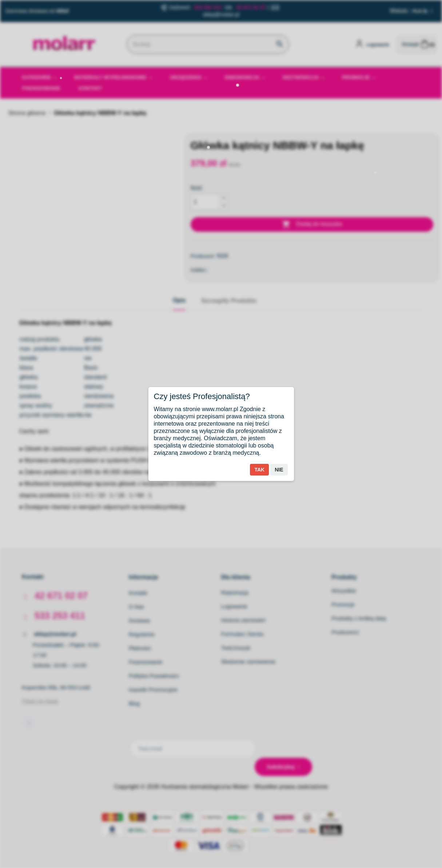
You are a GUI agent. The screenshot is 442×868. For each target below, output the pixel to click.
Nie (279, 470)
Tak (259, 470)
